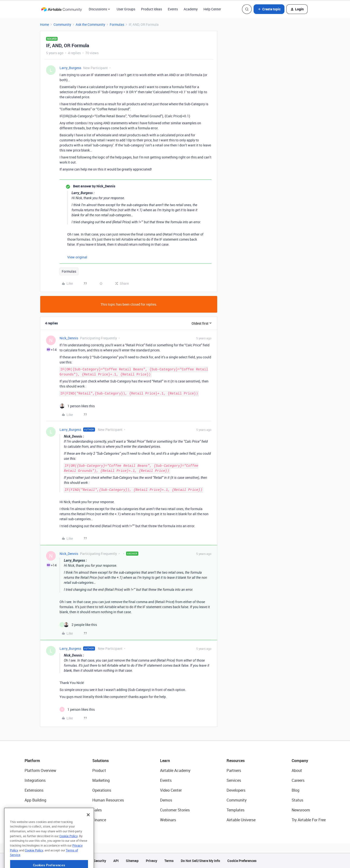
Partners (234, 770)
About (297, 770)
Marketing (101, 780)
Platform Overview (40, 770)
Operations (102, 790)
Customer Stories (175, 810)
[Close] (88, 827)
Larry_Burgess (70, 68)
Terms (169, 861)
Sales (97, 810)
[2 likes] (78, 625)
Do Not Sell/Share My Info (200, 861)
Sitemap (132, 861)
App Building (35, 800)
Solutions (101, 761)
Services (234, 780)
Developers (236, 790)
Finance (99, 820)
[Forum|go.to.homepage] (61, 9)
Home (44, 24)
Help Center (212, 9)
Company (300, 761)
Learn (165, 761)
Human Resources (108, 800)
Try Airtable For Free (309, 820)
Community (62, 24)
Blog (296, 790)
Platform (32, 761)
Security (100, 861)
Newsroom (301, 810)
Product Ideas (151, 9)
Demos (166, 800)
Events (173, 9)
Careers (298, 780)
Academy (191, 9)
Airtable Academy (175, 770)
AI (26, 810)
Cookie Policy (68, 848)
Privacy (151, 861)
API (116, 861)
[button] (269, 9)
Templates (236, 810)
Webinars (168, 820)
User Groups (126, 9)
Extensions (34, 790)
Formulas (117, 24)
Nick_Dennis (69, 338)
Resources (236, 761)
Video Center (171, 790)
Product (99, 770)
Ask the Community (90, 24)
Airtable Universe (241, 820)
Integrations (35, 780)
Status (297, 800)
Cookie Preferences (242, 861)
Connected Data (39, 820)
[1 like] (77, 406)
